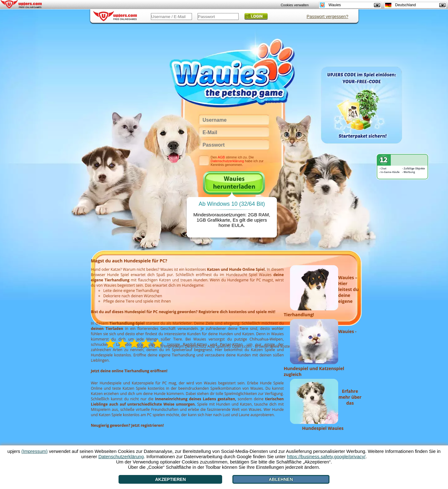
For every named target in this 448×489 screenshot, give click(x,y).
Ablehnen (281, 479)
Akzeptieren (170, 479)
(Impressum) (35, 451)
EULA (238, 225)
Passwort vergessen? (328, 16)
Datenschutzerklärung (227, 161)
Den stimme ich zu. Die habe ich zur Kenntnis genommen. (237, 161)
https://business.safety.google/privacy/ (326, 456)
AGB (221, 157)
